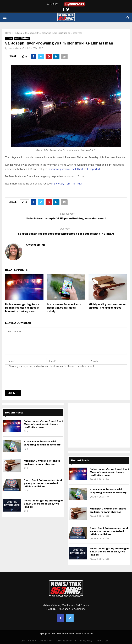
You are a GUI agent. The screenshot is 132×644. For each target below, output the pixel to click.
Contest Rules (46, 641)
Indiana (9, 38)
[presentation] (31, 380)
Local (17, 38)
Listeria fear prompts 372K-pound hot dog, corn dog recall (66, 218)
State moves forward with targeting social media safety (64, 308)
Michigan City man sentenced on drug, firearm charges (107, 306)
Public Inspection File (66, 641)
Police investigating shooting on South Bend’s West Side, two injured (44, 504)
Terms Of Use (102, 641)
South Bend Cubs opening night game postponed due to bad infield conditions (43, 483)
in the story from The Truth (67, 184)
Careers (32, 641)
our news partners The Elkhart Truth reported (74, 169)
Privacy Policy (86, 641)
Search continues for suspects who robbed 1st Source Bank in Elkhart (66, 234)
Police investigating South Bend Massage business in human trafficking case (22, 308)
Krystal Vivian (14, 48)
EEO (23, 641)
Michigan (25, 38)
